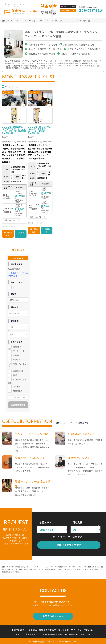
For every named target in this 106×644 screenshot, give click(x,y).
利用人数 (77, 522)
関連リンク (21, 633)
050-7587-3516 (92, 10)
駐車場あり (18, 390)
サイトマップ (34, 633)
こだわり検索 (55, 12)
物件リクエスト (68, 11)
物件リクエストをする (69, 544)
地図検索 (51, 12)
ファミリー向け (20, 350)
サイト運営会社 (71, 633)
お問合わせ (9, 234)
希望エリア (45, 522)
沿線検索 (47, 12)
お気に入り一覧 (69, 6)
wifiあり (16, 386)
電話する (22, 234)
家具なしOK (18, 370)
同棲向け (17, 355)
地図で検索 (20, 249)
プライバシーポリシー (52, 633)
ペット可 (17, 359)
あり (14, 286)
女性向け (17, 346)
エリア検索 (43, 12)
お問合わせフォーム (53, 615)
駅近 (15, 374)
